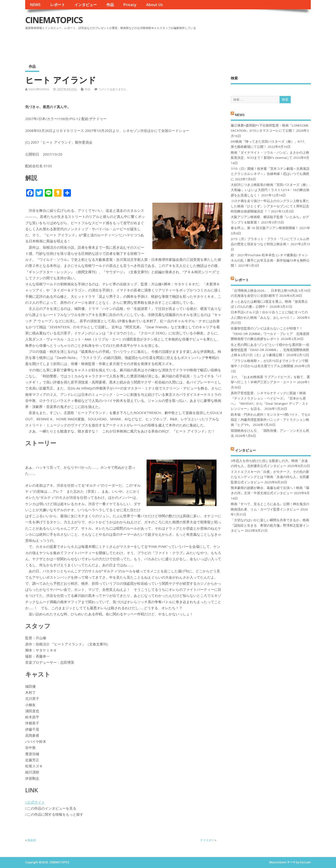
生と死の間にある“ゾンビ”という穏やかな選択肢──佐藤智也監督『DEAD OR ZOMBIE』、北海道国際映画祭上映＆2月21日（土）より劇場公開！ (270, 350)
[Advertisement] (222, 44)
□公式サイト (35, 802)
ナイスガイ (207, 840)
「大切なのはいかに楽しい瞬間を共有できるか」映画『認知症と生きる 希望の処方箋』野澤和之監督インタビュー (270, 525)
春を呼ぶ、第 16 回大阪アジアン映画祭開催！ (265, 228)
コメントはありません (112, 89)
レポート (58, 5)
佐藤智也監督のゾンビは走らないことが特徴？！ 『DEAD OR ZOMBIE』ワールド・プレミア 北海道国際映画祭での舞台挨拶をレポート (270, 334)
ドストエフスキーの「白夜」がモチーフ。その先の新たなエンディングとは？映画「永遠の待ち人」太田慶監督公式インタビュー (270, 477)
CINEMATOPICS (54, 20)
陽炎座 (32, 840)
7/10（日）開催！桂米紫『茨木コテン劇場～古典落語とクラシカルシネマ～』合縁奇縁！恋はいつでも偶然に (270, 174)
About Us (154, 5)
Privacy (130, 5)
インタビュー (86, 5)
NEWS (35, 5)
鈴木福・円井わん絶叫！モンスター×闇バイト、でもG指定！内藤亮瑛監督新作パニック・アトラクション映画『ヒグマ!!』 (270, 420)
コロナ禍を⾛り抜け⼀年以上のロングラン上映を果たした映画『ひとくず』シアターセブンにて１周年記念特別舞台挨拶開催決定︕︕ (270, 206)
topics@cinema (39, 89)
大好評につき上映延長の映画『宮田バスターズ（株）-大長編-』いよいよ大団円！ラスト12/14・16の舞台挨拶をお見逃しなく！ (270, 190)
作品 (110, 5)
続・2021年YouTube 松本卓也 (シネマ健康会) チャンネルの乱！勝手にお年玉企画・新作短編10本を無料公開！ (270, 260)
